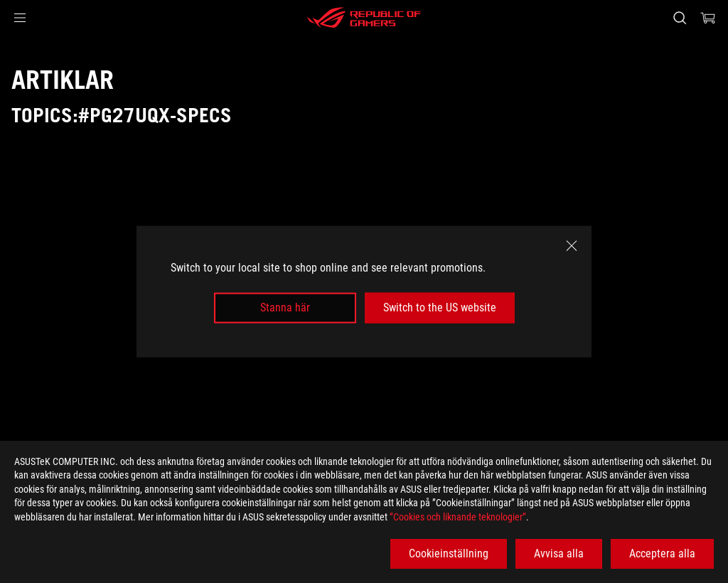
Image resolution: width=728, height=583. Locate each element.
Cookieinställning (449, 553)
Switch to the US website (440, 307)
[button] (20, 18)
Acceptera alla (662, 553)
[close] (572, 246)
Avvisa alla (559, 553)
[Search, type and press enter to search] (680, 18)
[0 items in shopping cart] (708, 18)
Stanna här (285, 307)
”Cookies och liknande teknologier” (458, 517)
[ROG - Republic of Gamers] (364, 18)
